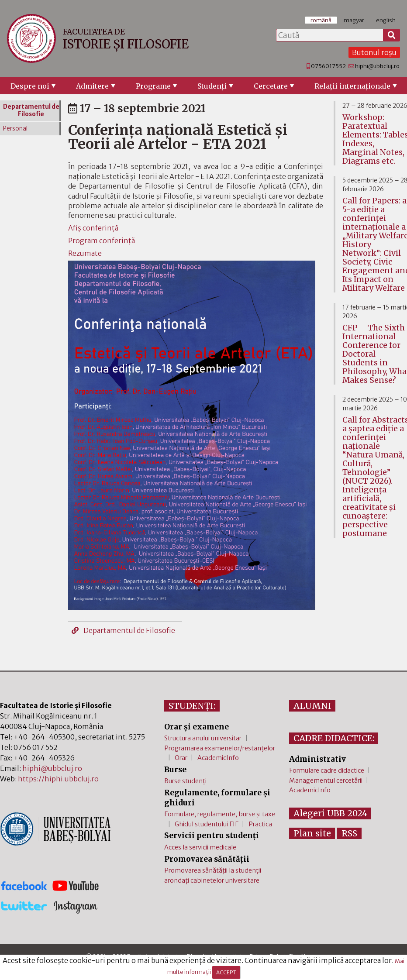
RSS (349, 833)
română (321, 20)
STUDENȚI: (192, 706)
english (386, 20)
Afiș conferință (93, 228)
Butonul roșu (374, 52)
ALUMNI (312, 706)
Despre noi (30, 86)
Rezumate (85, 253)
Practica (260, 824)
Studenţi (212, 86)
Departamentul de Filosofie (123, 630)
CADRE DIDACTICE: (334, 738)
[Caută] (392, 35)
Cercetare (271, 86)
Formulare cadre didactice (327, 770)
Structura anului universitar (203, 738)
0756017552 (328, 66)
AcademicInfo (218, 758)
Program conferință (102, 241)
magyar (354, 20)
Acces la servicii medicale (200, 847)
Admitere (92, 86)
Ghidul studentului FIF (207, 824)
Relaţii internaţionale (352, 86)
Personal (15, 129)
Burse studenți (185, 781)
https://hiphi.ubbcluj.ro (58, 779)
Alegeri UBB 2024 (330, 813)
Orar (181, 758)
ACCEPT (226, 972)
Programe (153, 86)
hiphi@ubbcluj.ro (377, 66)
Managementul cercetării (326, 781)
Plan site (312, 833)
